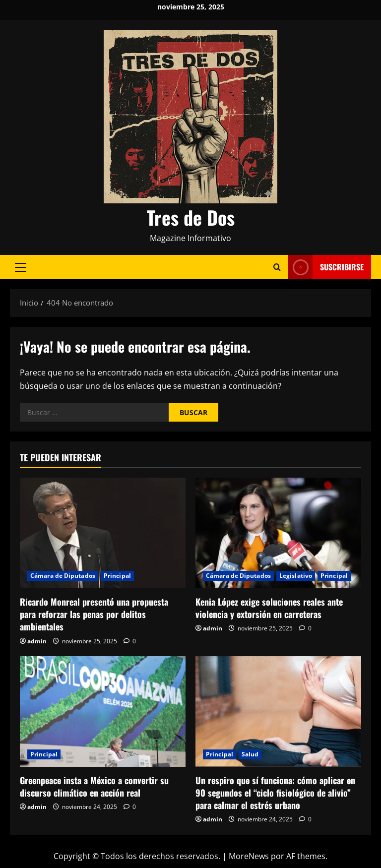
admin (37, 641)
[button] (21, 267)
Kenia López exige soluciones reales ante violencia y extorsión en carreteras (269, 608)
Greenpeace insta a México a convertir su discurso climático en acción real (94, 786)
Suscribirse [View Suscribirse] (326, 267)
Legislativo (296, 576)
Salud (250, 754)
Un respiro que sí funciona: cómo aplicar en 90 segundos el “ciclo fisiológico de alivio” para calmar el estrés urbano (275, 793)
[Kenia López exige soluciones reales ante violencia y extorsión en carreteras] (278, 533)
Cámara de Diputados (63, 576)
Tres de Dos (191, 217)
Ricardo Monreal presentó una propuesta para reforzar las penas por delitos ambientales (94, 614)
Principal (117, 576)
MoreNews (249, 856)
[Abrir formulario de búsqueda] (277, 267)
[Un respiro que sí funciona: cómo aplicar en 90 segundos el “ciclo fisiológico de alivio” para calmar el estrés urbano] (278, 712)
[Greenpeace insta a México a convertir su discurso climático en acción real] (103, 712)
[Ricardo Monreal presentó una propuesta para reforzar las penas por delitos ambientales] (103, 533)
